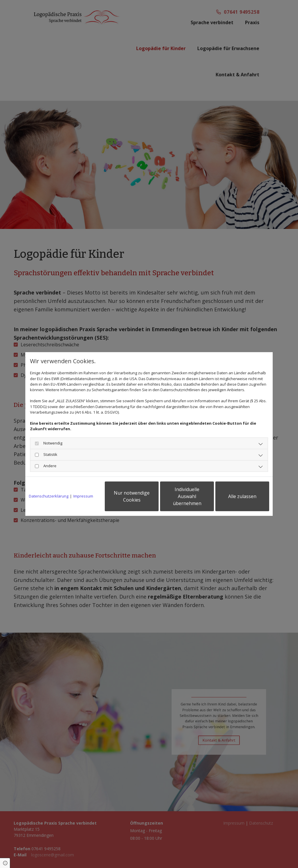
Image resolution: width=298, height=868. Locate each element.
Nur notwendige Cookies (132, 496)
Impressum (83, 496)
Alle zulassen (242, 496)
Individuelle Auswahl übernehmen (187, 496)
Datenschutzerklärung (49, 496)
